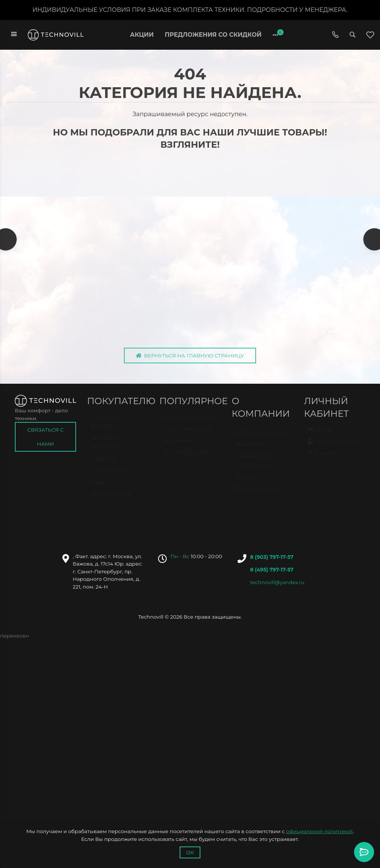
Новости (104, 488)
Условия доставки (105, 448)
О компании (110, 476)
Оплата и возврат (105, 427)
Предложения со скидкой (213, 35)
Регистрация (332, 447)
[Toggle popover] (364, 852)
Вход (320, 435)
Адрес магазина (260, 438)
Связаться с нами (45, 439)
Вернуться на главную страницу (190, 358)
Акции (142, 35)
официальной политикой (319, 831)
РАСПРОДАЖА (186, 458)
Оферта (103, 464)
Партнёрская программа (256, 467)
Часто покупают (188, 435)
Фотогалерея (111, 500)
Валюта (322, 459)
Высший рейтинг (190, 423)
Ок (190, 852)
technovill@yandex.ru (277, 585)
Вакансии (250, 450)
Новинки (177, 447)
